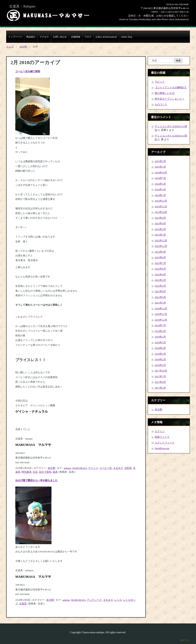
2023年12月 (161, 201)
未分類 (51, 468)
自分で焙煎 (45, 472)
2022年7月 (160, 263)
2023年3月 (160, 229)
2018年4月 (160, 348)
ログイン (160, 431)
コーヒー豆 (106, 468)
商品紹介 (31, 37)
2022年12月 (161, 240)
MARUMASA (80, 468)
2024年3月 (160, 189)
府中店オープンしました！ (170, 99)
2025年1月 (160, 167)
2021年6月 (160, 297)
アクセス (44, 37)
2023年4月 (160, 223)
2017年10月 (161, 371)
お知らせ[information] (106, 37)
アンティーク (94, 600)
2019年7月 (160, 325)
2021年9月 (160, 291)
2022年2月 (160, 280)
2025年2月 (160, 161)
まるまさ (118, 468)
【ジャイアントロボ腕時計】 (171, 87)
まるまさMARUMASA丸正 (48, 15)
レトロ (118, 600)
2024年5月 (160, 184)
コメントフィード (165, 443)
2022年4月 (160, 274)
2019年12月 (161, 320)
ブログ (88, 37)
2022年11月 (161, 246)
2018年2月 (160, 359)
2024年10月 (161, 173)
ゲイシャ (93, 468)
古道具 (23, 604)
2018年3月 (160, 354)
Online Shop (127, 37)
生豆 (35, 472)
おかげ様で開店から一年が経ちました (36, 480)
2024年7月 (160, 178)
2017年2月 (160, 388)
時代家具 (27, 472)
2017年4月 (160, 382)
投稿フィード (162, 437)
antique (67, 468)
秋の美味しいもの (165, 93)
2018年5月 (160, 342)
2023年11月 (161, 207)
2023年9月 (160, 218)
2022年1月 (160, 286)
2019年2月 (160, 337)
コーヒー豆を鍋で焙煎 (28, 71)
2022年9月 (160, 252)
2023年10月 (161, 212)
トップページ (15, 37)
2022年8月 (160, 257)
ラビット (160, 82)
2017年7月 (160, 376)
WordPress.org (162, 448)
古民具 (128, 468)
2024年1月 (160, 195)
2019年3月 (160, 331)
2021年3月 (160, 303)
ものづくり (161, 104)
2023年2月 (160, 235)
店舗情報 (76, 37)
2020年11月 (161, 314)
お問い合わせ (60, 37)
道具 (55, 472)
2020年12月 (161, 308)
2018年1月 (160, 365)
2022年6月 (160, 269)
